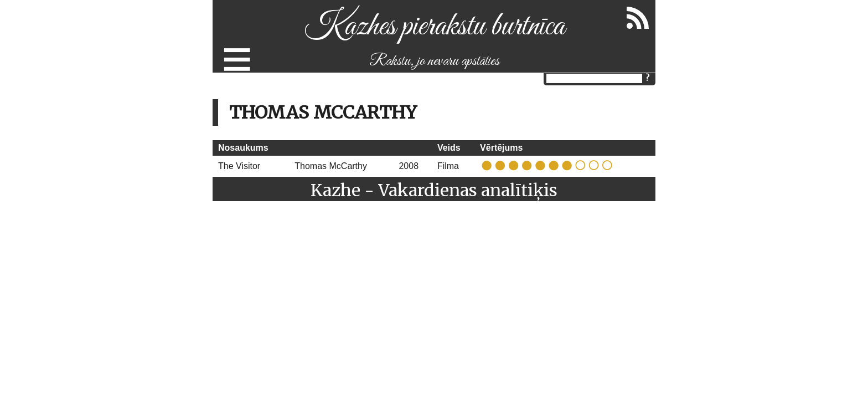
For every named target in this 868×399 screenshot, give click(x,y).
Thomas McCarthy (331, 166)
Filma (448, 166)
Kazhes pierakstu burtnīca (434, 27)
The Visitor (239, 166)
